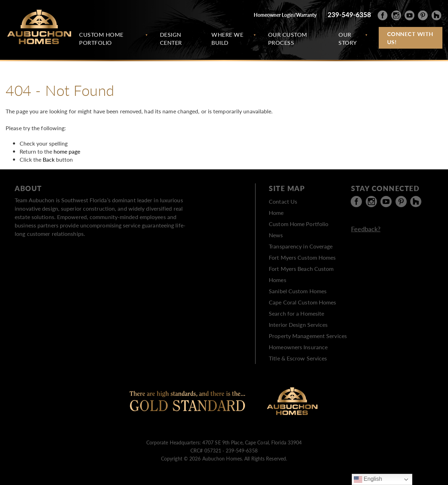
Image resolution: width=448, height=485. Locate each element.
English (368, 479)
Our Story (348, 38)
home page (67, 151)
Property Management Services (308, 336)
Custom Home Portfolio (101, 38)
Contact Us (283, 201)
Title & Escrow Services (298, 358)
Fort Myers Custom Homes (302, 257)
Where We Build (227, 38)
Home (276, 213)
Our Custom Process (288, 38)
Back (49, 159)
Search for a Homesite (296, 313)
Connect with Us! (410, 38)
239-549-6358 (349, 15)
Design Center (171, 38)
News (276, 235)
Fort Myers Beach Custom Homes (301, 274)
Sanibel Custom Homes (298, 291)
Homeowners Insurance (298, 347)
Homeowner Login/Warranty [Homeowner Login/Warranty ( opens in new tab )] (285, 15)
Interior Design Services (298, 325)
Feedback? (366, 229)
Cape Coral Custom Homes (302, 302)
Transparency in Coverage (301, 246)
